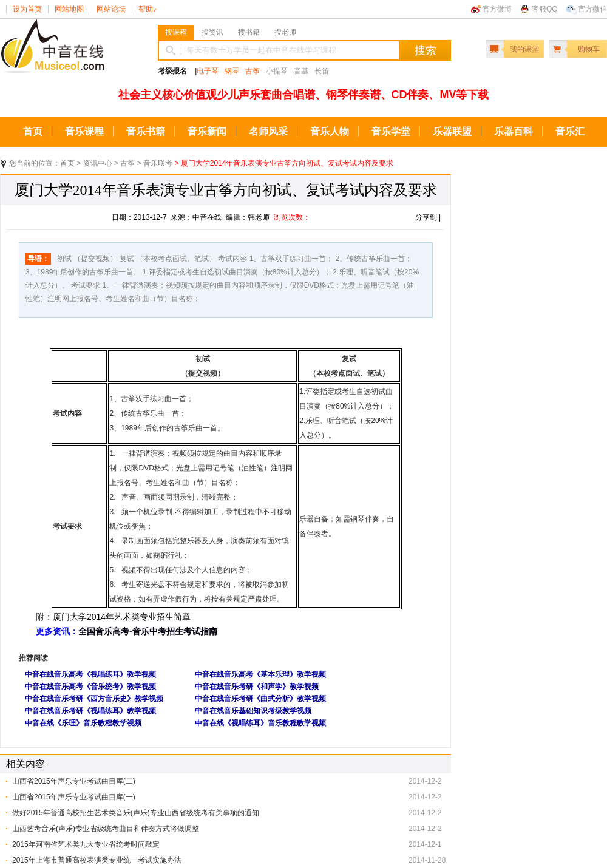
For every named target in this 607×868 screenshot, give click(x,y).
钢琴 (232, 71)
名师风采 (268, 131)
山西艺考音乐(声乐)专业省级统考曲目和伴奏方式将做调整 (106, 829)
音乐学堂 (391, 131)
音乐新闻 (207, 131)
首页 (33, 131)
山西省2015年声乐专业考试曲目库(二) (74, 781)
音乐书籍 (146, 131)
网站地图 (69, 9)
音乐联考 (158, 163)
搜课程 (176, 32)
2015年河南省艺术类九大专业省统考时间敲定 (86, 844)
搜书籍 (249, 32)
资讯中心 (98, 163)
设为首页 (27, 9)
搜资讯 (212, 32)
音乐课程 (84, 131)
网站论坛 (111, 9)
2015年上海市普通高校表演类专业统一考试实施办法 (97, 860)
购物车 (589, 49)
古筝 (253, 71)
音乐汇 (570, 131)
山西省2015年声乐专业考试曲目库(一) (74, 797)
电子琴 (208, 71)
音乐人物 (330, 131)
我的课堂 (524, 49)
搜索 (426, 50)
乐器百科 (514, 131)
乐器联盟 (452, 131)
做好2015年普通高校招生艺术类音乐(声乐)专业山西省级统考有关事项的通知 (136, 813)
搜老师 (285, 32)
